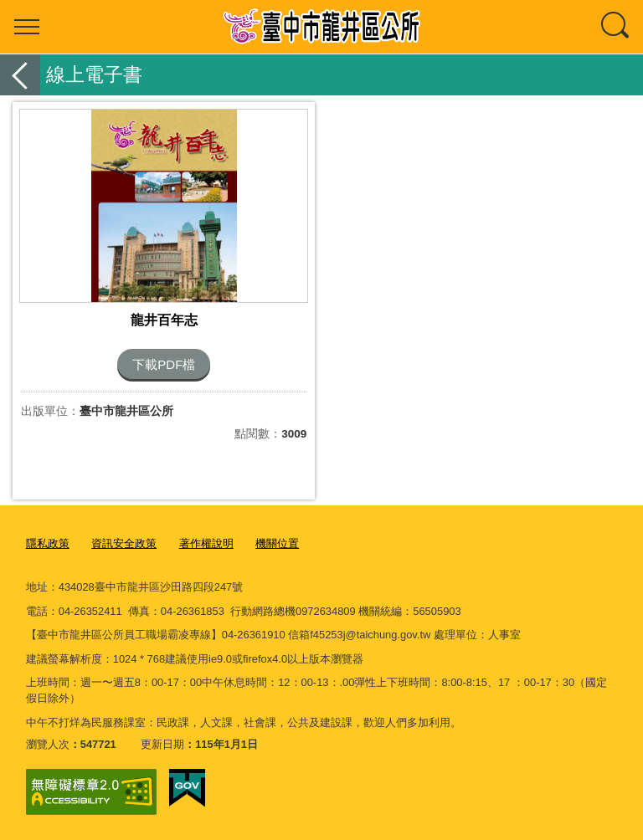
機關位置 (277, 543)
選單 (27, 27)
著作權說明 (206, 543)
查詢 (616, 27)
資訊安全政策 (124, 543)
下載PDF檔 (164, 364)
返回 (20, 75)
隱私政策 (48, 543)
